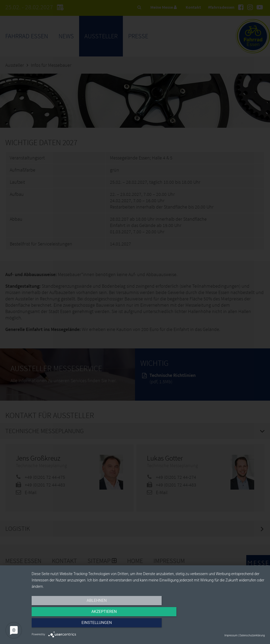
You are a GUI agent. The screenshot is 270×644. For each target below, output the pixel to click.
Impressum (231, 635)
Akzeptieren (148, 625)
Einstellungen (230, 625)
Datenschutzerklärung (252, 635)
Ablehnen (66, 625)
